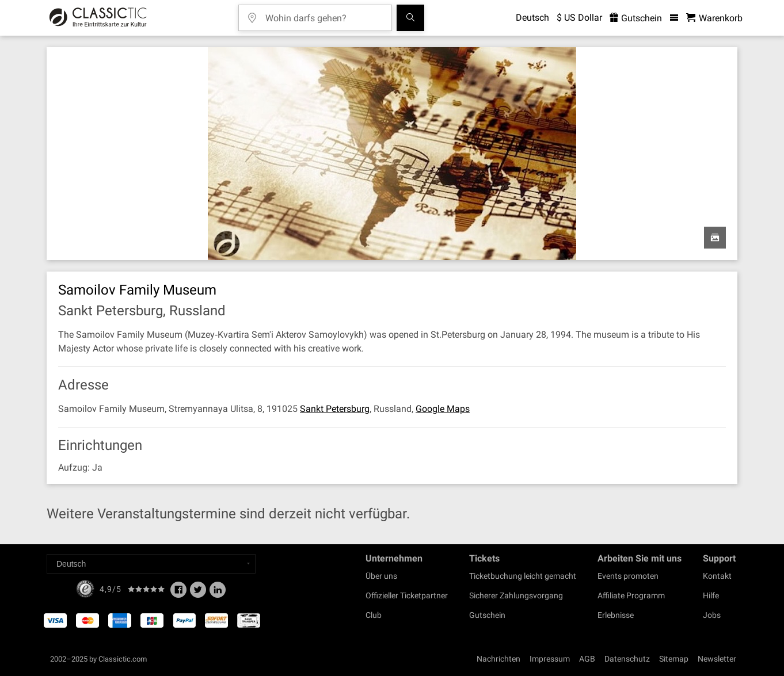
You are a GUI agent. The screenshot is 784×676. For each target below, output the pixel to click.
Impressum (550, 659)
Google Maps (443, 409)
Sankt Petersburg (335, 409)
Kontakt (717, 576)
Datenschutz (627, 659)
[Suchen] (410, 18)
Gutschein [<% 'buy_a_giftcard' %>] (636, 18)
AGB (587, 659)
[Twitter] (198, 593)
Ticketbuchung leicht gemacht (523, 576)
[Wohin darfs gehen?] (324, 14)
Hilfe (711, 595)
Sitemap (674, 659)
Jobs (712, 615)
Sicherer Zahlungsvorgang (516, 595)
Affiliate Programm (631, 595)
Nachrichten (498, 659)
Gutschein (487, 615)
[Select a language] (151, 564)
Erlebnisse (616, 615)
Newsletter (717, 659)
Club (374, 615)
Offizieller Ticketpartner (407, 595)
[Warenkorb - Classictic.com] (714, 18)
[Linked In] (218, 593)
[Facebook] (178, 593)
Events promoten (628, 576)
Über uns (381, 576)
